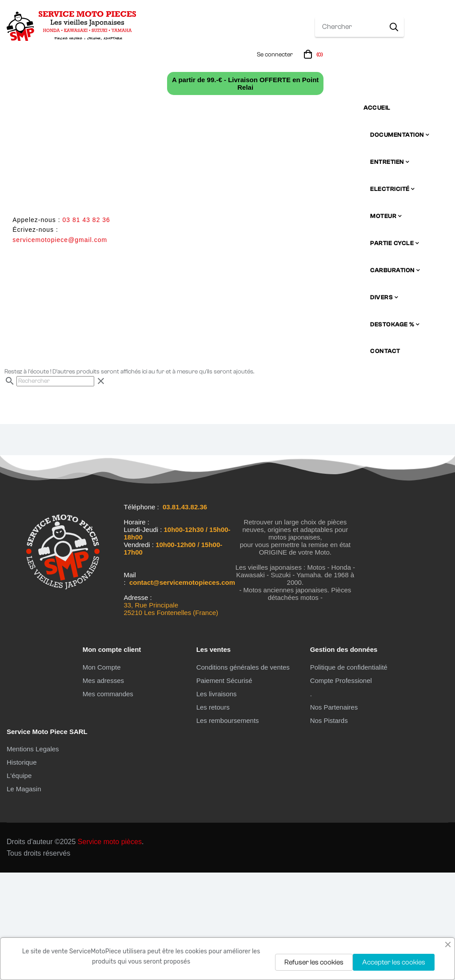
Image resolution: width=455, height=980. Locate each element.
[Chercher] (55, 489)
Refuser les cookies (314, 962)
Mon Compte (102, 775)
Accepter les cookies (394, 962)
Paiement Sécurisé (224, 788)
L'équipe (19, 883)
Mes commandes (108, 801)
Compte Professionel (341, 788)
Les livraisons (217, 801)
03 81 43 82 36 (86, 220)
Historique (22, 870)
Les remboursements (228, 828)
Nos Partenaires (334, 815)
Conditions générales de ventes (243, 775)
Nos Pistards (329, 828)
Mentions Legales (33, 857)
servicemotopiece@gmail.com (60, 240)
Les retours (213, 815)
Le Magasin (24, 897)
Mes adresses (103, 788)
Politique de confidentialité (349, 775)
